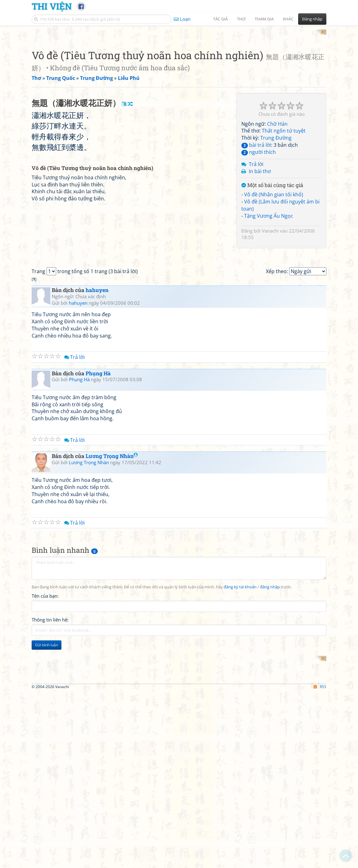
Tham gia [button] (264, 19)
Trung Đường (276, 219)
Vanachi (270, 312)
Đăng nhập (312, 19)
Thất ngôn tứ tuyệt (284, 212)
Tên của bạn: (45, 810)
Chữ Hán (277, 205)
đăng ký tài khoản (240, 802)
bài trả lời (256, 226)
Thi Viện (52, 6)
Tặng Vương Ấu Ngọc (269, 297)
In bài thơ (260, 252)
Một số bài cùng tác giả (272, 266)
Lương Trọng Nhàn (112, 671)
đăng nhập (270, 802)
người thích (259, 233)
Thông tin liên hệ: (50, 834)
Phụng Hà (98, 588)
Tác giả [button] (220, 19)
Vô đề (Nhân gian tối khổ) (274, 276)
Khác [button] (288, 19)
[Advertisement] (179, 73)
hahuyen (97, 505)
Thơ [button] (241, 19)
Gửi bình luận (47, 859)
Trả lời (256, 245)
